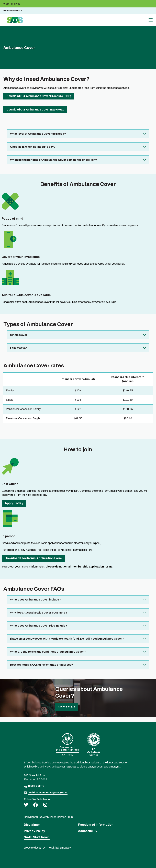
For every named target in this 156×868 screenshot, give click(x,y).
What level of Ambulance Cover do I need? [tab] (38, 134)
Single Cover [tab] (19, 335)
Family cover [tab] (19, 348)
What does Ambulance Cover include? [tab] (35, 600)
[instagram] (45, 805)
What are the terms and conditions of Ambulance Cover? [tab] (48, 652)
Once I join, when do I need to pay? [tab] (33, 147)
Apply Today (14, 503)
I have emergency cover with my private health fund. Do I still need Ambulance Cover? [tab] (67, 639)
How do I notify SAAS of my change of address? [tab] (42, 665)
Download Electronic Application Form (33, 558)
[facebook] (36, 805)
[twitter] (26, 805)
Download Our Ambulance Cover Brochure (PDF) (39, 96)
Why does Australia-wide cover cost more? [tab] (39, 613)
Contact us (67, 707)
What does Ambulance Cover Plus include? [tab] (39, 626)
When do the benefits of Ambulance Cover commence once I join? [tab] (54, 160)
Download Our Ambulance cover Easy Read (35, 110)
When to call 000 (12, 4)
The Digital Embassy (58, 848)
